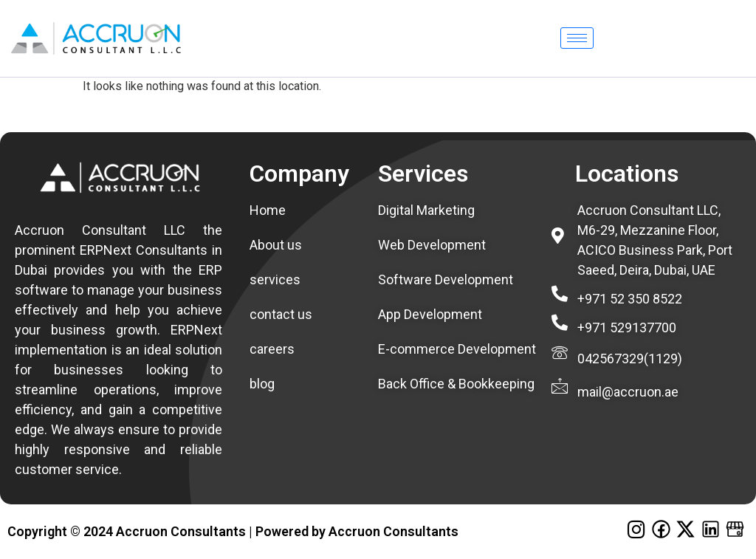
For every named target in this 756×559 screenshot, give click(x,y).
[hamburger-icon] (577, 38)
